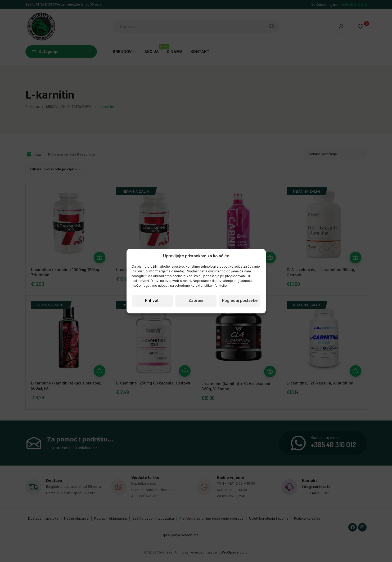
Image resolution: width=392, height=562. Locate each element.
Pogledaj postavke (240, 301)
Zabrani (196, 301)
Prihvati (152, 301)
